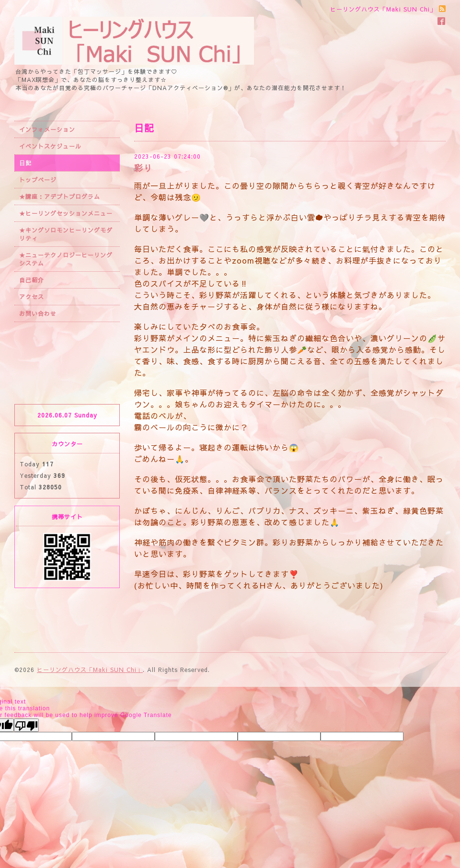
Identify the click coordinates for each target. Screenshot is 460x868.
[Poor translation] (26, 725)
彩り (143, 168)
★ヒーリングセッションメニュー (66, 213)
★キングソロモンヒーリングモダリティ (66, 234)
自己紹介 (32, 280)
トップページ (38, 180)
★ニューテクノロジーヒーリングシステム (66, 259)
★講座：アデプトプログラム (60, 197)
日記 (25, 163)
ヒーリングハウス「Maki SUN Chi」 (90, 670)
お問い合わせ (38, 313)
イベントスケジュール (50, 146)
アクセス (32, 297)
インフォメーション (47, 129)
